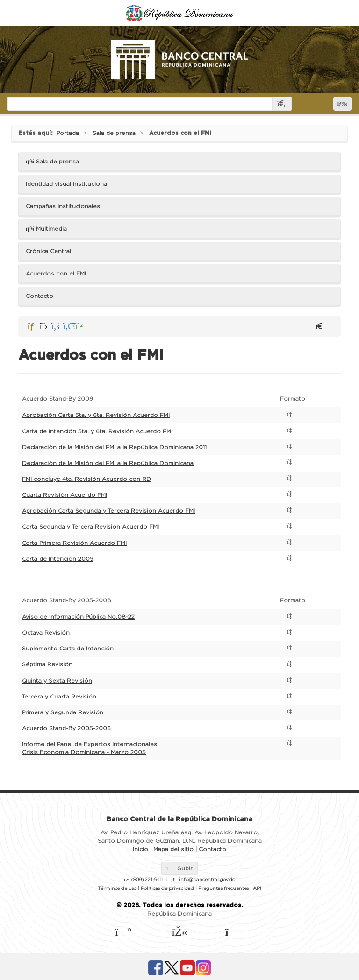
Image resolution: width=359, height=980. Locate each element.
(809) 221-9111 (147, 880)
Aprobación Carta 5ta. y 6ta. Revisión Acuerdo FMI (96, 415)
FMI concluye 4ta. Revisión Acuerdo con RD (86, 479)
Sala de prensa (114, 133)
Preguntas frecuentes (223, 888)
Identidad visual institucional (67, 184)
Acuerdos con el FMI (180, 133)
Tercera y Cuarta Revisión (59, 697)
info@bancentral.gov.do (207, 880)
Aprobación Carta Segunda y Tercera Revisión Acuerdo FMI (108, 511)
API (257, 888)
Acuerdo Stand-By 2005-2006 (66, 728)
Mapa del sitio (173, 849)
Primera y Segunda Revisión (63, 712)
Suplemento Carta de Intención (68, 649)
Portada (68, 133)
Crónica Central (48, 251)
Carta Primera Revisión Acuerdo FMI (74, 543)
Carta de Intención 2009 (58, 559)
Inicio (140, 849)
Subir (179, 868)
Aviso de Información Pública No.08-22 (78, 617)
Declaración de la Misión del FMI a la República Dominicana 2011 (114, 447)
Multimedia (46, 229)
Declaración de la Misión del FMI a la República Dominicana (108, 463)
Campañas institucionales (63, 206)
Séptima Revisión (47, 664)
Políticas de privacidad (167, 888)
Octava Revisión (46, 633)
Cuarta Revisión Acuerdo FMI (65, 495)
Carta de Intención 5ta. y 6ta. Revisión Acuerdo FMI (97, 431)
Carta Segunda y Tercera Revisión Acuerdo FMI (90, 527)
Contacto (39, 296)
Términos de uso (117, 888)
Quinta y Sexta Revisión (57, 681)
